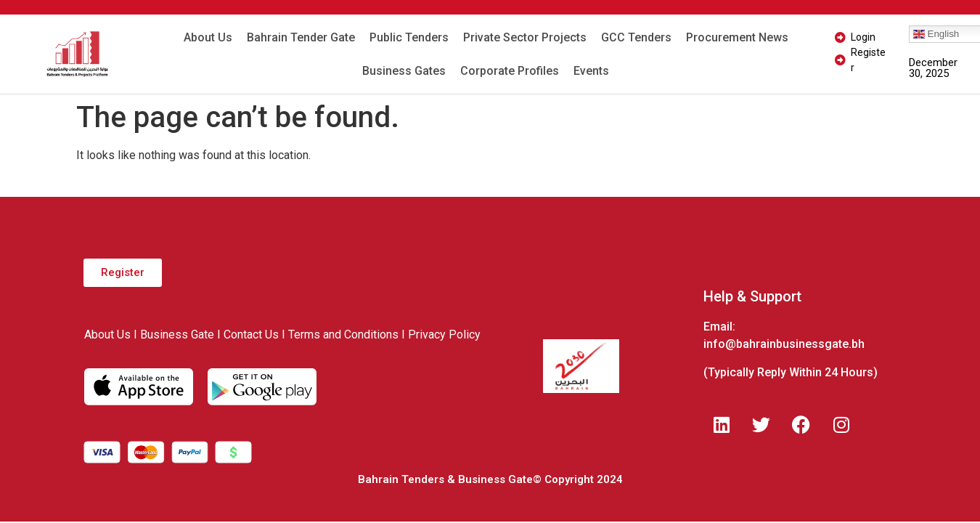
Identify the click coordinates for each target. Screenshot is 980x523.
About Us (208, 37)
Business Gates (404, 71)
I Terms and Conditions (340, 335)
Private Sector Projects (525, 37)
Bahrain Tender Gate (301, 37)
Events (591, 71)
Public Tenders (409, 37)
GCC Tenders (636, 37)
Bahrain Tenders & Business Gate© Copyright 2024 (490, 479)
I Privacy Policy (441, 335)
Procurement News (737, 37)
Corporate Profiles (510, 71)
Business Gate (177, 335)
